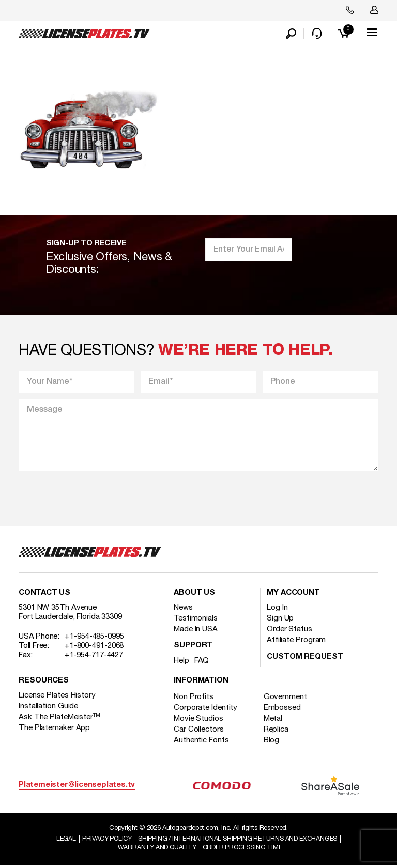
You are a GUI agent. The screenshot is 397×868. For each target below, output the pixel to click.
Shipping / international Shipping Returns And (240, 841)
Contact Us (44, 595)
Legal (61, 841)
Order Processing (243, 850)
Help (181, 663)
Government (288, 699)
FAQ (202, 663)
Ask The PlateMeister (59, 719)
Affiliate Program (296, 642)
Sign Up (280, 621)
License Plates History (57, 698)
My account (293, 595)
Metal (276, 721)
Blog (274, 742)
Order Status (289, 631)
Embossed (285, 710)
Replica (279, 732)
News (183, 610)
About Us (194, 595)
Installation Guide (48, 708)
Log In (277, 610)
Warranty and (155, 850)
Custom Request (305, 659)
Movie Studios (198, 721)
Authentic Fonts (201, 742)
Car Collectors (199, 732)
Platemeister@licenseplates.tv (77, 787)
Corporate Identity (205, 710)
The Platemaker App (54, 730)
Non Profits (194, 699)
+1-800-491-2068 (94, 648)
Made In (196, 631)
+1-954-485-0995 (94, 639)
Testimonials (196, 621)
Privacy (104, 841)
